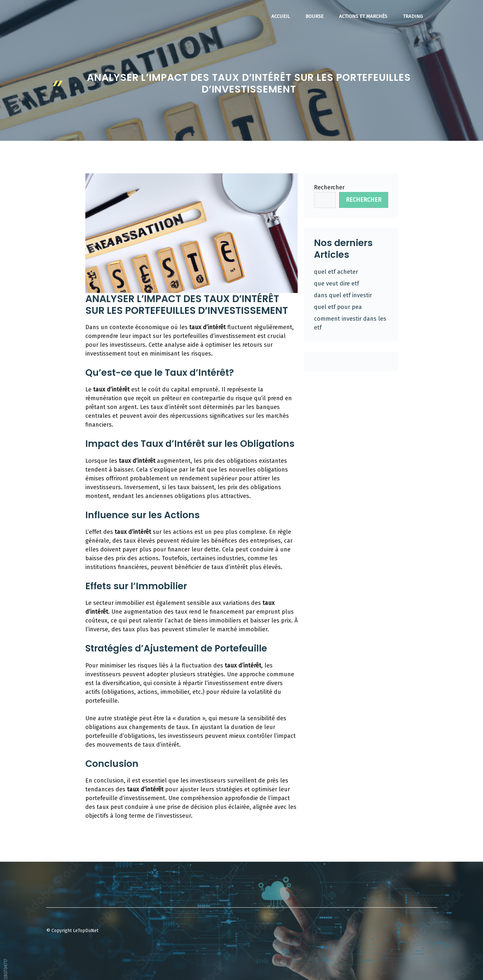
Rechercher (329, 187)
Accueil (281, 16)
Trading (413, 16)
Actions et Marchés (363, 16)
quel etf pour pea (338, 307)
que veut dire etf (336, 284)
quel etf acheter (336, 272)
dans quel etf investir (343, 295)
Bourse (314, 16)
